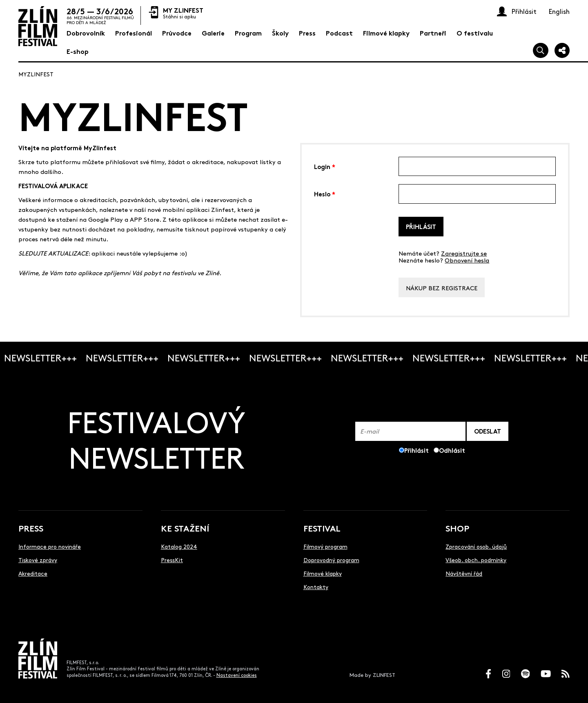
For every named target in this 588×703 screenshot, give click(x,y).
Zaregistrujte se (464, 253)
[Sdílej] (562, 51)
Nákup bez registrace (442, 288)
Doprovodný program (331, 560)
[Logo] (38, 26)
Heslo (325, 193)
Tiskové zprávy (38, 560)
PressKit (172, 560)
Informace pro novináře (50, 546)
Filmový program (325, 546)
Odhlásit (452, 450)
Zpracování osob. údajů (476, 546)
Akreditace (33, 573)
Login (325, 166)
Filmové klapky (323, 573)
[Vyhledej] (541, 51)
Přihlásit (421, 226)
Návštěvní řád (464, 573)
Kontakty (316, 587)
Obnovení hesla (467, 260)
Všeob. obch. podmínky (476, 560)
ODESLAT (488, 431)
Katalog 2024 (179, 546)
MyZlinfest (36, 74)
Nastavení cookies (237, 675)
